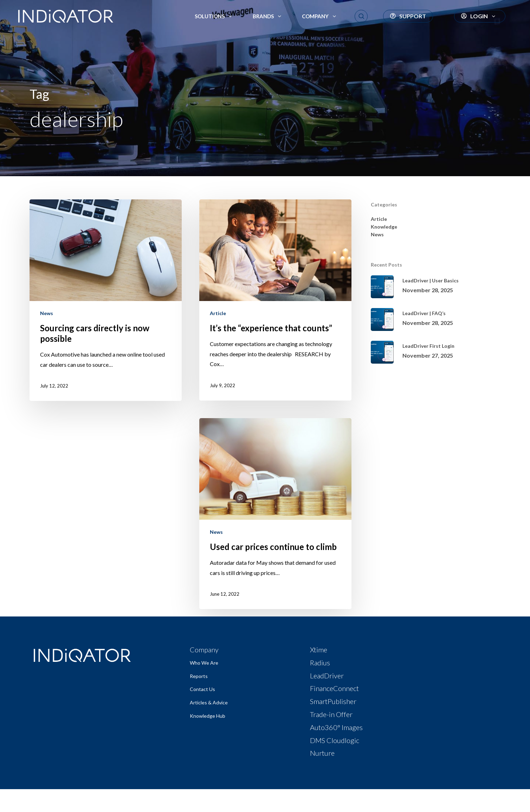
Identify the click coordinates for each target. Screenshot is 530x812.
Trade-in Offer (331, 714)
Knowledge (384, 227)
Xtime (319, 650)
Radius (320, 663)
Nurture (322, 753)
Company (204, 650)
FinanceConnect (334, 688)
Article (218, 313)
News (47, 313)
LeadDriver (327, 676)
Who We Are (204, 663)
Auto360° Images (336, 727)
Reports (199, 676)
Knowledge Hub (208, 716)
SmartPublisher (333, 701)
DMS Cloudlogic (335, 740)
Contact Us (202, 689)
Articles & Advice (209, 702)
